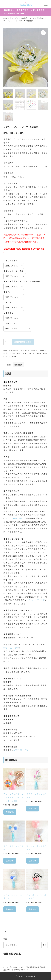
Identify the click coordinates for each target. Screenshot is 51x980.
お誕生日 (34, 351)
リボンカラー (10, 313)
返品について (8, 970)
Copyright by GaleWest (26, 976)
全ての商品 (37, 354)
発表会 (14, 357)
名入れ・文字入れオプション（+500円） (22, 282)
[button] (43, 33)
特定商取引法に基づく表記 (36, 967)
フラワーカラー (11, 261)
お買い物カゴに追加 (23, 342)
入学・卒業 (27, 354)
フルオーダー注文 (37, 600)
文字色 (7, 292)
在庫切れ (10, 812)
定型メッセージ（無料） (15, 271)
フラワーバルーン (15, 354)
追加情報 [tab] (18, 365)
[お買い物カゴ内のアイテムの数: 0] (6, 932)
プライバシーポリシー (17, 967)
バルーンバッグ (11, 323)
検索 (5, 939)
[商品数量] (7, 342)
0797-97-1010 (11, 648)
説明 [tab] (9, 365)
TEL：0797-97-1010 (15, 519)
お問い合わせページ (21, 970)
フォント (8, 303)
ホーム (6, 967)
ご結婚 (41, 351)
